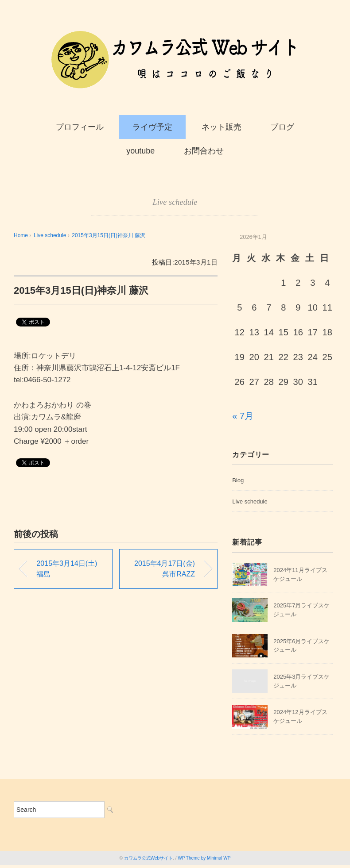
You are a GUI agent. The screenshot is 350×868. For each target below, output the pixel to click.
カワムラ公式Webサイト (148, 858)
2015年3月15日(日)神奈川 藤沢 (109, 235)
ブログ (282, 127)
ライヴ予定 (152, 127)
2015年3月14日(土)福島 (67, 569)
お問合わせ (204, 151)
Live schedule (175, 202)
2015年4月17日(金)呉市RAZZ (165, 569)
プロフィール (80, 127)
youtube (140, 151)
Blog (238, 480)
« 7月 (243, 416)
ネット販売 (222, 127)
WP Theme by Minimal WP (204, 858)
